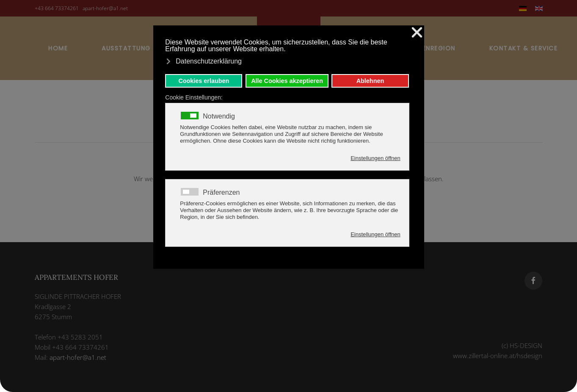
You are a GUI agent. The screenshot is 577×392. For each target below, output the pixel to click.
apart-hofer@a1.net (105, 8)
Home (58, 48)
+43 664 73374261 (57, 8)
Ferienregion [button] (432, 48)
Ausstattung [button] (126, 48)
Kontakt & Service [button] (524, 48)
